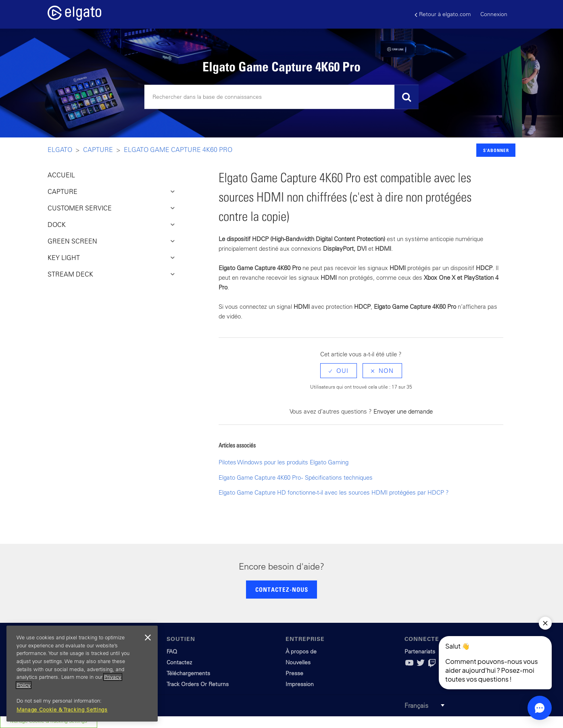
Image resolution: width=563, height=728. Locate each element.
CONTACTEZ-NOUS (282, 589)
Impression (300, 684)
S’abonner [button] (496, 150)
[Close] (148, 638)
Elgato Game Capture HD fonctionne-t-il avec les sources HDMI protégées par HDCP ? (334, 492)
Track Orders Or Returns (198, 684)
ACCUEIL (61, 175)
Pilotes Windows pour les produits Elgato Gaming (284, 462)
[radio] (339, 371)
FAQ (172, 651)
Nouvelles (298, 662)
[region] (82, 674)
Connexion (494, 14)
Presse (294, 673)
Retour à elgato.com (443, 14)
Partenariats (420, 651)
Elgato (60, 150)
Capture (98, 150)
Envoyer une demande (403, 411)
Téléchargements (188, 673)
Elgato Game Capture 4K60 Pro (178, 150)
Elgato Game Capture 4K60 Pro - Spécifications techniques (296, 477)
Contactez (179, 662)
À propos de (301, 651)
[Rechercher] (281, 97)
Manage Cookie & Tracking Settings (62, 710)
